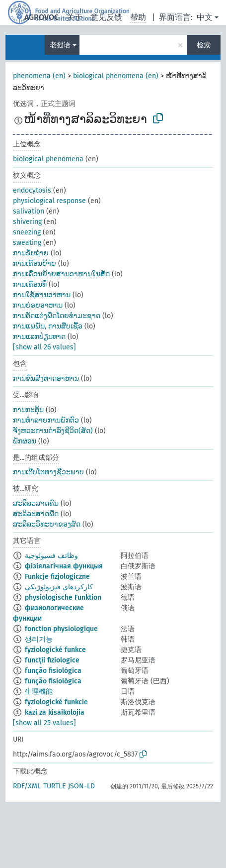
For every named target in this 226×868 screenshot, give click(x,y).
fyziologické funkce (55, 650)
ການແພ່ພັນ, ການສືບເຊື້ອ (48, 326)
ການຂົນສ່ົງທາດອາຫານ (46, 379)
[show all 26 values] (44, 347)
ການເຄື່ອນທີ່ (30, 284)
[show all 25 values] (44, 723)
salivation (29, 211)
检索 (204, 45)
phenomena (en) (39, 76)
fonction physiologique (61, 629)
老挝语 (60, 45)
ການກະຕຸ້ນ (28, 410)
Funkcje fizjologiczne (57, 577)
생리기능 (39, 639)
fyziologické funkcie (56, 702)
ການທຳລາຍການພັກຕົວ (46, 420)
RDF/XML (27, 786)
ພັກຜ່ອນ (25, 441)
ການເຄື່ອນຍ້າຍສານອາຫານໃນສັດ (61, 274)
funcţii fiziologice (52, 660)
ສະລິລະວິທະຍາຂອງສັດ (47, 524)
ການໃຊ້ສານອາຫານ (42, 295)
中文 (205, 17)
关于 (75, 17)
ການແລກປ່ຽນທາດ (39, 337)
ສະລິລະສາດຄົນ (36, 503)
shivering (27, 222)
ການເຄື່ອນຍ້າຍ (35, 264)
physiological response (49, 201)
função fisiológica (53, 671)
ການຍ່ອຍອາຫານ (38, 305)
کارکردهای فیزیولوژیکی (59, 587)
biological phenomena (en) (116, 76)
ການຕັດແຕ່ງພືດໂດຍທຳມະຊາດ (57, 316)
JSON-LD (81, 786)
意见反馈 (106, 17)
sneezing (27, 232)
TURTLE (54, 786)
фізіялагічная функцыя (64, 566)
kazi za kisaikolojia (55, 712)
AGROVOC (41, 17)
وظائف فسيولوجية (51, 556)
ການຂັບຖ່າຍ (31, 253)
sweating (27, 243)
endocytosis (32, 190)
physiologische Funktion (63, 597)
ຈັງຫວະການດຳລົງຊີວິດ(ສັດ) (53, 431)
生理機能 (39, 692)
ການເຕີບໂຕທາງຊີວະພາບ (48, 472)
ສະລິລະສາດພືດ (36, 514)
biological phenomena (48, 159)
